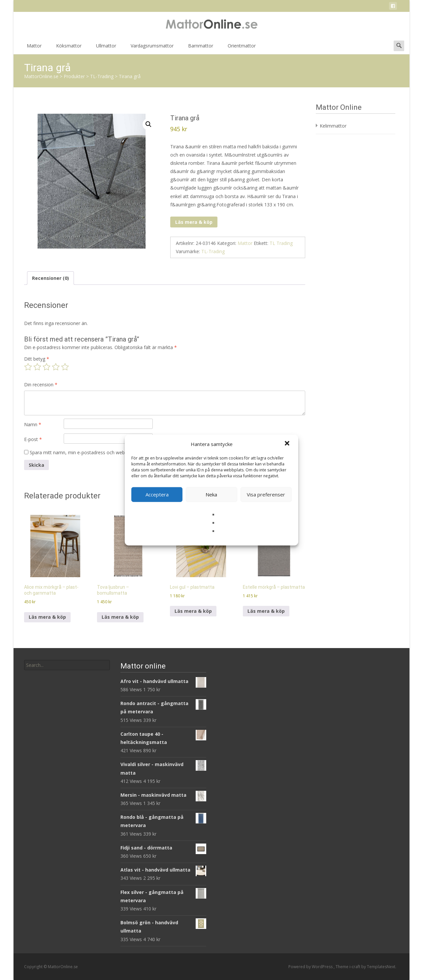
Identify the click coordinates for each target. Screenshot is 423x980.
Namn (33, 424)
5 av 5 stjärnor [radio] (65, 367)
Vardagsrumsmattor (152, 48)
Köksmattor (69, 48)
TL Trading (281, 243)
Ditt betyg (37, 359)
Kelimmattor (333, 126)
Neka (211, 494)
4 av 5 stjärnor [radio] (56, 367)
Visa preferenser (266, 494)
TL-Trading (213, 251)
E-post (33, 439)
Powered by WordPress (311, 967)
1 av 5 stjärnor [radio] (28, 367)
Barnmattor (201, 48)
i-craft (355, 967)
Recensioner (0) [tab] (50, 278)
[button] (288, 444)
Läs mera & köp (194, 222)
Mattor (34, 48)
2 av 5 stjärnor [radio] (37, 367)
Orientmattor (242, 48)
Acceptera (157, 494)
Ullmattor (106, 48)
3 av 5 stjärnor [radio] (47, 367)
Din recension (41, 385)
